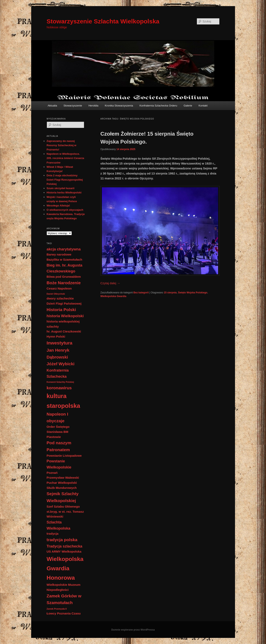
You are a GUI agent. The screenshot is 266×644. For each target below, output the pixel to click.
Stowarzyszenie (73, 106)
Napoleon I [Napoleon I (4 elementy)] (57, 414)
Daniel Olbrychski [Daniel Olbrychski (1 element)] (56, 294)
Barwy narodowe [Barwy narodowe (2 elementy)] (59, 254)
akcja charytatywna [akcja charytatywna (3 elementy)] (64, 249)
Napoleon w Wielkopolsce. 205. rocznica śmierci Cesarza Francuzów (65, 158)
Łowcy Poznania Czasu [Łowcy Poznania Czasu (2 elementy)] (64, 613)
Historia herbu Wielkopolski (64, 193)
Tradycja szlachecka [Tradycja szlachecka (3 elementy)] (65, 546)
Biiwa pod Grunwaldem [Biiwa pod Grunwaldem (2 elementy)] (64, 277)
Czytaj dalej (110, 283)
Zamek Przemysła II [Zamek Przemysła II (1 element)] (57, 609)
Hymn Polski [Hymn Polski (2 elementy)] (56, 336)
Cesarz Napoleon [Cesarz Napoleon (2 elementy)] (59, 288)
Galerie (188, 106)
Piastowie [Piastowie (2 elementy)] (54, 437)
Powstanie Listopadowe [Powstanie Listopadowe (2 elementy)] (64, 456)
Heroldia (93, 106)
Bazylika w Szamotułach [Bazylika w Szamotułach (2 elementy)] (65, 259)
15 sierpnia (170, 293)
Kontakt (203, 106)
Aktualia (52, 106)
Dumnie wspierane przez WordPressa (133, 630)
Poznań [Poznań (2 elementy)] (52, 473)
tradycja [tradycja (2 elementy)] (53, 534)
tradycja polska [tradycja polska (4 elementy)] (62, 540)
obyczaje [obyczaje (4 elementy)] (56, 421)
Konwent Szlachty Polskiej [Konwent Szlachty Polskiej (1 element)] (60, 382)
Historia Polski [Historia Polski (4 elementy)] (61, 310)
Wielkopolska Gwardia (113, 296)
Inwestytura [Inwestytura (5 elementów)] (60, 343)
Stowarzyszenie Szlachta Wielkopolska (103, 21)
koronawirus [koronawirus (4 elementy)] (59, 388)
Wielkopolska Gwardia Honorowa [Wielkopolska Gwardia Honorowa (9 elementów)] (65, 568)
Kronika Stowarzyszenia (119, 106)
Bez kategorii (141, 293)
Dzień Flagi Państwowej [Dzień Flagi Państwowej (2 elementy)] (64, 303)
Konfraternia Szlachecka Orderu (158, 106)
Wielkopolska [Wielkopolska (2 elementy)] (71, 551)
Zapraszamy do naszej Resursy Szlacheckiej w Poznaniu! (62, 145)
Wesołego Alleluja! (58, 206)
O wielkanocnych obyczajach (65, 210)
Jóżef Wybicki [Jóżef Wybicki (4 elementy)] (61, 364)
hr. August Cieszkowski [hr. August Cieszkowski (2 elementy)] (64, 331)
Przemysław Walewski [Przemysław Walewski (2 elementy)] (63, 478)
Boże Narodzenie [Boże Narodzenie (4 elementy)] (64, 283)
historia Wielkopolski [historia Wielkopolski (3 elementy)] (65, 316)
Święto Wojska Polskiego (193, 293)
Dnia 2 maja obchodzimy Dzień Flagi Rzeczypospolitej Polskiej (65, 180)
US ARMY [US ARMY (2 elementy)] (54, 551)
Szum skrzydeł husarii (61, 188)
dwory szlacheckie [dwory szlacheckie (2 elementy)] (60, 298)
